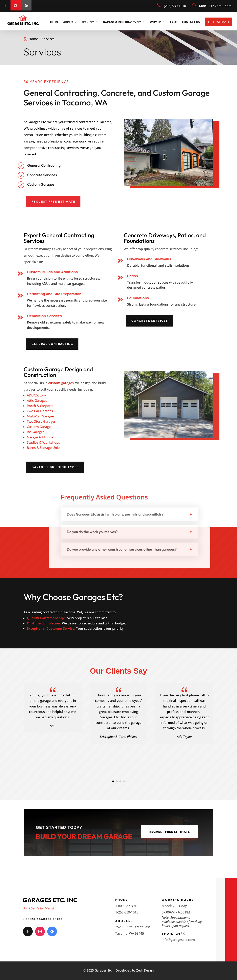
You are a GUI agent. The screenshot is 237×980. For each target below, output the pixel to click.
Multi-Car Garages (41, 416)
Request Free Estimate (85, 202)
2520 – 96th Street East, (133, 927)
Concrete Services (182, 321)
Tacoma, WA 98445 (130, 933)
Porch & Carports (40, 406)
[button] (113, 781)
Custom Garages (40, 427)
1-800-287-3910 (127, 906)
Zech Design (145, 970)
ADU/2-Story (36, 395)
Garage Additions (40, 437)
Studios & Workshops (43, 442)
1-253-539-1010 (127, 912)
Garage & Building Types (87, 467)
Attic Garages (37, 401)
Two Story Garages (41, 421)
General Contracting (84, 344)
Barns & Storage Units (44, 448)
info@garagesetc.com (178, 940)
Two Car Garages (40, 411)
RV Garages (36, 432)
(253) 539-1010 (175, 6)
